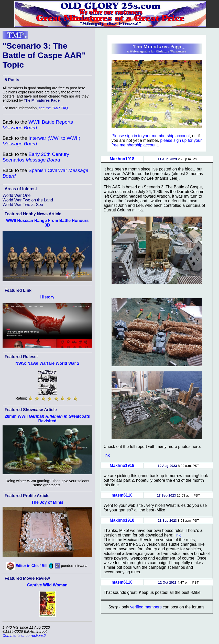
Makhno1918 (122, 159)
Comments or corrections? (24, 636)
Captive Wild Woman (47, 585)
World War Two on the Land (28, 200)
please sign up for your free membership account (157, 143)
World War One (17, 195)
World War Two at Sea (23, 205)
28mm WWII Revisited (47, 419)
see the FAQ (53, 108)
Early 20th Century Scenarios (36, 157)
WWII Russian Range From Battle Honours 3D (47, 223)
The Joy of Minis (47, 502)
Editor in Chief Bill (32, 565)
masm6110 (122, 495)
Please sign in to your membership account (151, 136)
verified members (146, 607)
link (107, 455)
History (47, 297)
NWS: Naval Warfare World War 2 (47, 363)
